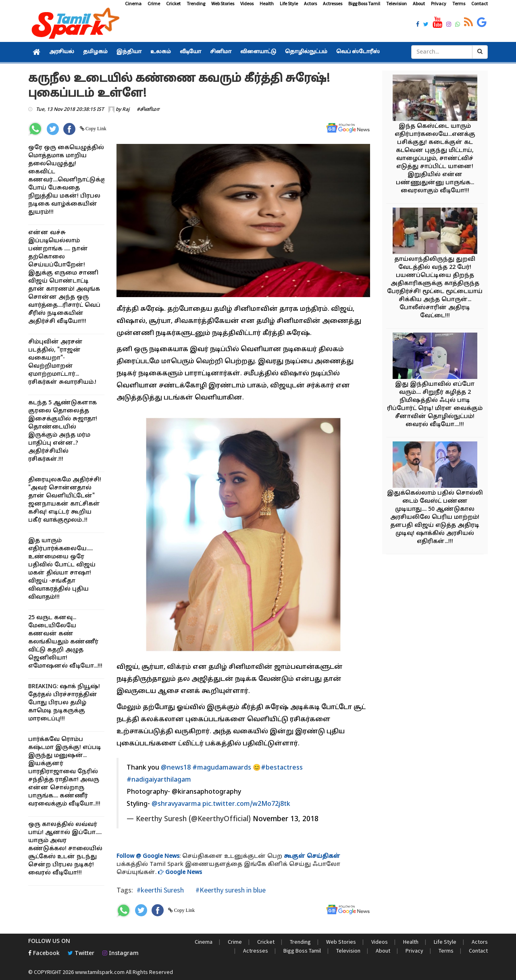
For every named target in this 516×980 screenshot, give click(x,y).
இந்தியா (129, 52)
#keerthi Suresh (160, 890)
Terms (459, 3)
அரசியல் (62, 52)
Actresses (333, 3)
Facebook (44, 954)
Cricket (173, 3)
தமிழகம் (95, 52)
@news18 (176, 768)
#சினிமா (148, 110)
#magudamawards (222, 768)
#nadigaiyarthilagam (159, 780)
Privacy (439, 3)
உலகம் (161, 52)
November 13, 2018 (286, 819)
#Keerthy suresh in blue (230, 890)
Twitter (81, 954)
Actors (310, 3)
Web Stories (223, 3)
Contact (480, 3)
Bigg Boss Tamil (364, 3)
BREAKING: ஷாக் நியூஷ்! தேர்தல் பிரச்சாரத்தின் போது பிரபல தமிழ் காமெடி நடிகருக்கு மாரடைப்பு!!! (64, 703)
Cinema (133, 3)
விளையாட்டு (258, 52)
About (419, 3)
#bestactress (282, 768)
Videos (247, 3)
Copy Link (95, 129)
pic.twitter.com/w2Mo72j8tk (246, 804)
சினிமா (221, 52)
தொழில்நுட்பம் (306, 52)
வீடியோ (190, 52)
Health (267, 3)
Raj (126, 110)
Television (396, 3)
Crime (154, 3)
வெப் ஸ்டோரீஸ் (358, 52)
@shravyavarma (176, 804)
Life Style (289, 3)
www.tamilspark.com (100, 972)
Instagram (121, 954)
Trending (196, 3)
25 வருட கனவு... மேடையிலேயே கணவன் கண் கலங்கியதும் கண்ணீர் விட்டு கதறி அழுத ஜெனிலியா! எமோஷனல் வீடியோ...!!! (65, 642)
